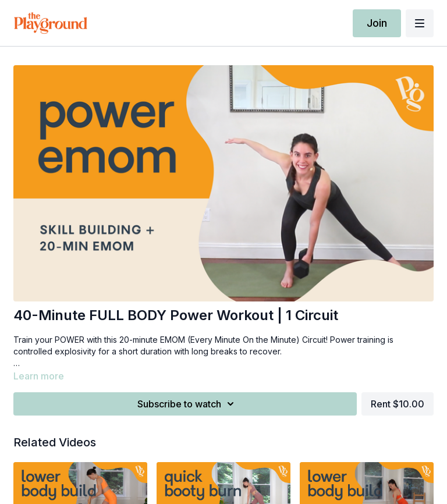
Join (377, 23)
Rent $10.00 (398, 404)
